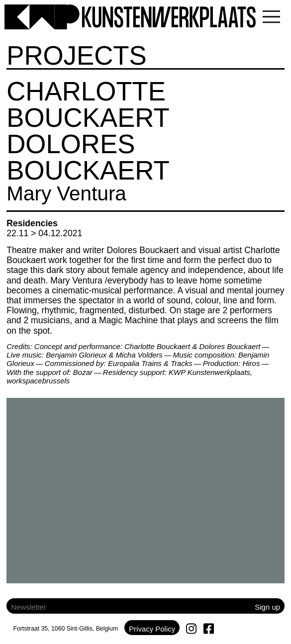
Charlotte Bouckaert (88, 104)
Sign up (267, 607)
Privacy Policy (152, 629)
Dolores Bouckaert (88, 157)
